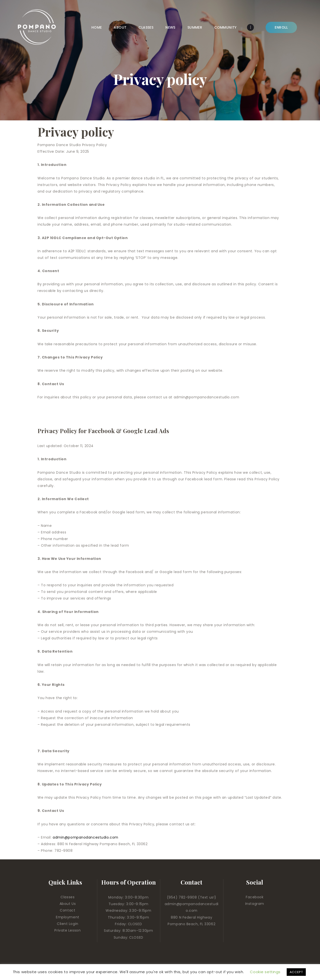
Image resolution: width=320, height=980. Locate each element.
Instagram (255, 904)
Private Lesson (68, 930)
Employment (68, 917)
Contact (68, 910)
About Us (68, 904)
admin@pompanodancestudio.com (86, 837)
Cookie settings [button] (265, 972)
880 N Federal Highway (191, 917)
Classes (68, 897)
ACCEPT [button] (296, 972)
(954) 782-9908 (182, 897)
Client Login (68, 924)
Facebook (255, 897)
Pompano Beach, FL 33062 (191, 924)
